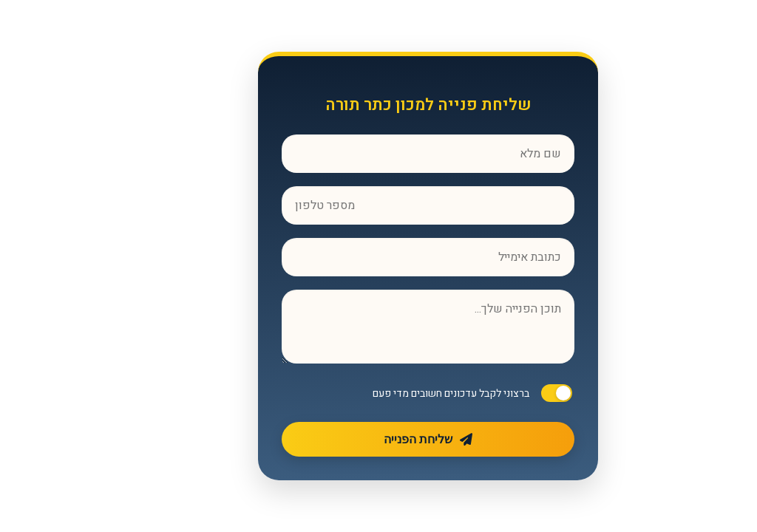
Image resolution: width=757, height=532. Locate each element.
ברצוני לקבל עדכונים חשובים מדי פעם (401, 393)
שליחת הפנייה (378, 439)
